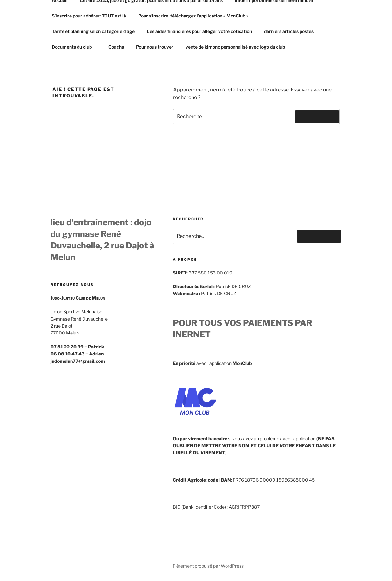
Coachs (116, 47)
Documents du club (75, 47)
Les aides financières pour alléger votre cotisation (199, 31)
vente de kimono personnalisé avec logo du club (235, 47)
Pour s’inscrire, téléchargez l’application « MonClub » (193, 16)
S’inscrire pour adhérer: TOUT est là (89, 16)
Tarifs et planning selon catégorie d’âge (93, 31)
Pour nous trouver (155, 47)
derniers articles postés (289, 31)
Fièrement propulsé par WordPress (208, 566)
